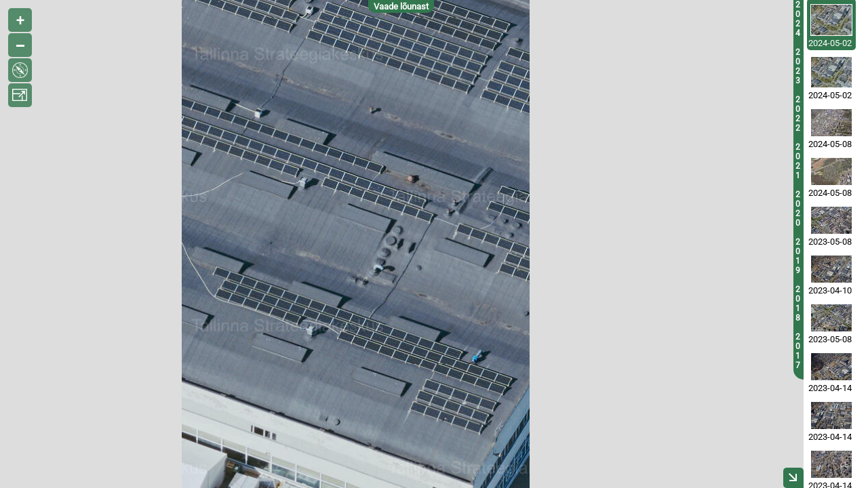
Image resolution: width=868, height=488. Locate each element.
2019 (798, 256)
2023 (798, 66)
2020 (798, 209)
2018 (798, 304)
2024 (798, 19)
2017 (798, 351)
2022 (798, 114)
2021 (798, 161)
